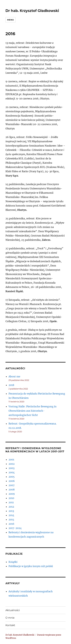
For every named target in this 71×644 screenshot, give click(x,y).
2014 (11, 515)
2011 (11, 502)
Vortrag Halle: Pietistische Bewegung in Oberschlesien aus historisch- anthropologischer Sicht (33, 411)
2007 (12, 485)
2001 (11, 460)
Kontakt (10, 625)
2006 (12, 481)
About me (14, 376)
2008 (12, 490)
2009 (12, 494)
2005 (12, 477)
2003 (12, 468)
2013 (11, 511)
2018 (11, 385)
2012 (11, 507)
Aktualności (13, 610)
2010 (11, 498)
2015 (11, 519)
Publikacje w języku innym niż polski (31, 566)
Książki (13, 562)
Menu (11, 20)
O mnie (10, 618)
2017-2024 (15, 528)
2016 (11, 524)
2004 (12, 472)
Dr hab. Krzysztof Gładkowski (32, 11)
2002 (12, 464)
